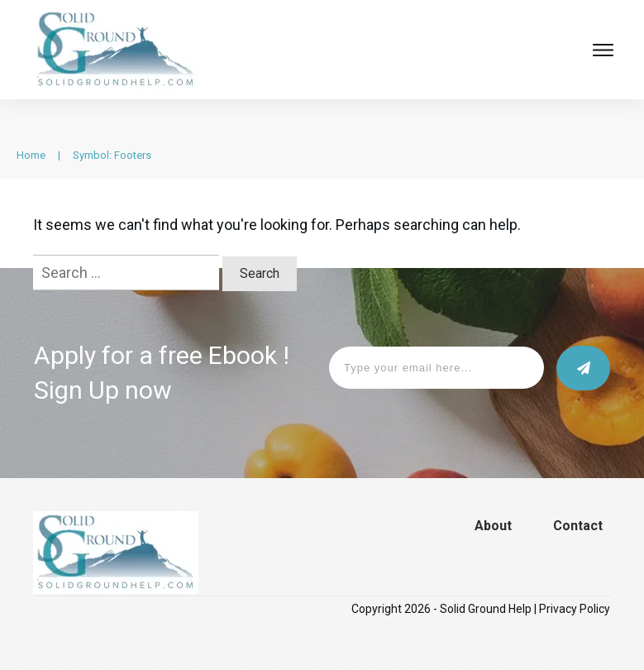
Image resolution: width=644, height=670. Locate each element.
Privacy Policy (575, 609)
